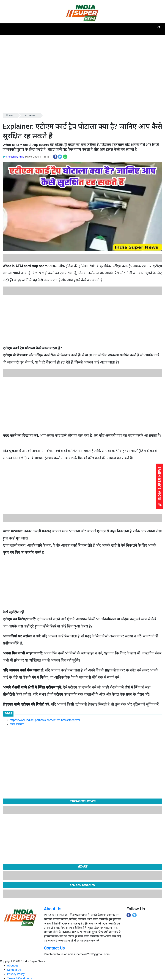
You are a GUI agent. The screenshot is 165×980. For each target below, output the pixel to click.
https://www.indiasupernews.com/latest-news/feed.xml (45, 720)
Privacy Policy (16, 974)
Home (9, 115)
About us (13, 966)
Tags (8, 713)
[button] (6, 29)
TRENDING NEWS (82, 801)
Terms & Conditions (20, 978)
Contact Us (54, 948)
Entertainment (82, 885)
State (83, 867)
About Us (53, 909)
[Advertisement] (75, 87)
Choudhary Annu (15, 157)
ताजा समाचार (30, 115)
